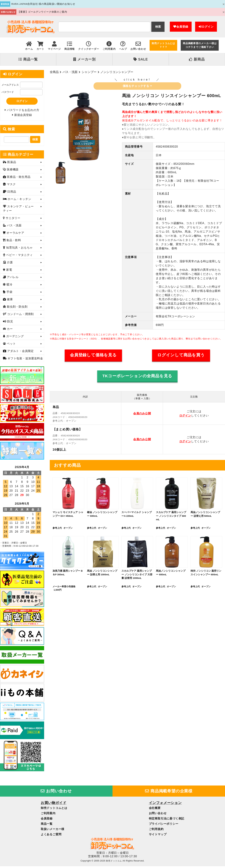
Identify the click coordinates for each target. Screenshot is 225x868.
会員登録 (181, 27)
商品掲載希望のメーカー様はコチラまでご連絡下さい (200, 45)
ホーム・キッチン (19, 201)
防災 (10, 323)
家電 (9, 271)
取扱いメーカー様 (53, 831)
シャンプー (89, 72)
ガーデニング (15, 338)
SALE (141, 59)
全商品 (54, 72)
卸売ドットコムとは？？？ (163, 45)
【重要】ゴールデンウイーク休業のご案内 (42, 12)
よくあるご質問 (51, 836)
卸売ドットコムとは (54, 810)
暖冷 (9, 286)
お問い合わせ (56, 793)
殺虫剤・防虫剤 (17, 308)
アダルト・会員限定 (20, 353)
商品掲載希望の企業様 (169, 793)
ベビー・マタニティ (19, 257)
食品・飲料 (13, 242)
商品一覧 (28, 59)
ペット (11, 345)
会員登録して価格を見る (93, 355)
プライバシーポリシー (164, 825)
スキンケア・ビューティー (18, 210)
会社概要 (155, 810)
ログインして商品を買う (181, 355)
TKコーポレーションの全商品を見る (137, 376)
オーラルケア (15, 235)
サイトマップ (158, 836)
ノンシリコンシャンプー (117, 72)
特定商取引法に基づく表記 (167, 820)
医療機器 (12, 171)
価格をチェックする (137, 86)
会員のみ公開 (142, 413)
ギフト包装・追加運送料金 (25, 360)
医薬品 (11, 164)
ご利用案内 (48, 815)
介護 (9, 264)
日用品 (11, 193)
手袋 (9, 294)
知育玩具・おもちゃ (19, 249)
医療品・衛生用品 (18, 179)
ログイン (206, 27)
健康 (9, 301)
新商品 (197, 59)
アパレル (12, 279)
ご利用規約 (156, 831)
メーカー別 (84, 59)
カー (9, 331)
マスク (11, 186)
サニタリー (13, 220)
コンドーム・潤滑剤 (20, 316)
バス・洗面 (70, 72)
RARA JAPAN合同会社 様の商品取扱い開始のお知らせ (43, 4)
